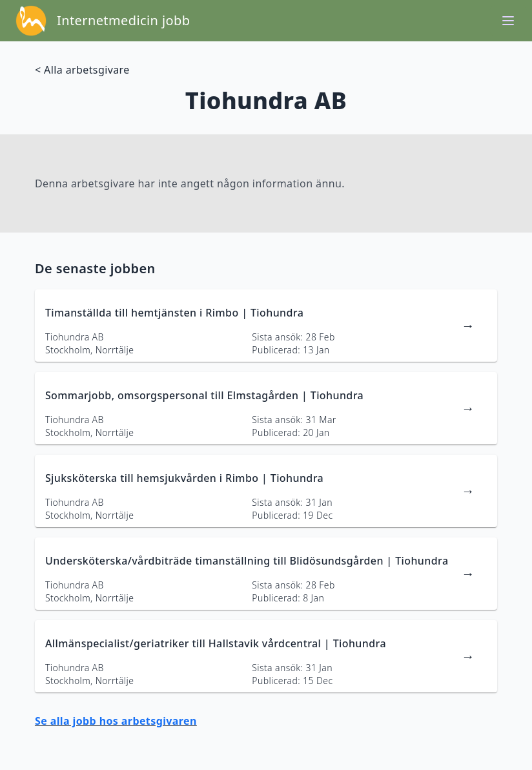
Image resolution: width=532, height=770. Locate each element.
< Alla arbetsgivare (82, 70)
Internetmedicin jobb (123, 20)
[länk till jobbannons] (266, 326)
